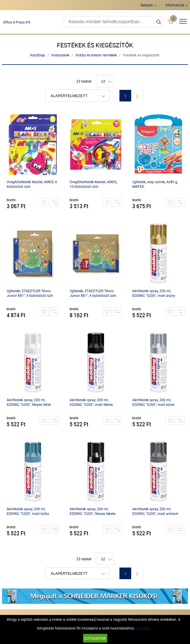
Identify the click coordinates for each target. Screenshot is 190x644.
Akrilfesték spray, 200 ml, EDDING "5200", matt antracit (155, 511)
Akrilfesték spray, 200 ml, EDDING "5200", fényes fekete (93, 511)
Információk (175, 5)
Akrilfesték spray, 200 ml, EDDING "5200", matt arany (154, 293)
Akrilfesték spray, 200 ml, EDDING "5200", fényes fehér (29, 402)
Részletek (143, 628)
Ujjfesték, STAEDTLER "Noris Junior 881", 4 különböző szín (30, 293)
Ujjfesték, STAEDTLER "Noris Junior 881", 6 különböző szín (93, 293)
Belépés (147, 5)
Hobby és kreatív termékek (96, 55)
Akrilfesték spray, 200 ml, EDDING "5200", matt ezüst (153, 402)
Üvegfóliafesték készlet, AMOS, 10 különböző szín (93, 184)
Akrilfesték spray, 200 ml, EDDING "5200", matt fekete (91, 402)
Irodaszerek (60, 55)
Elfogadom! (95, 638)
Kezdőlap (38, 55)
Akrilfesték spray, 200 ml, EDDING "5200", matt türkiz (28, 511)
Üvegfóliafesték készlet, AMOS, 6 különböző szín (32, 184)
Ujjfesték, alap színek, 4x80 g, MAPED (155, 184)
